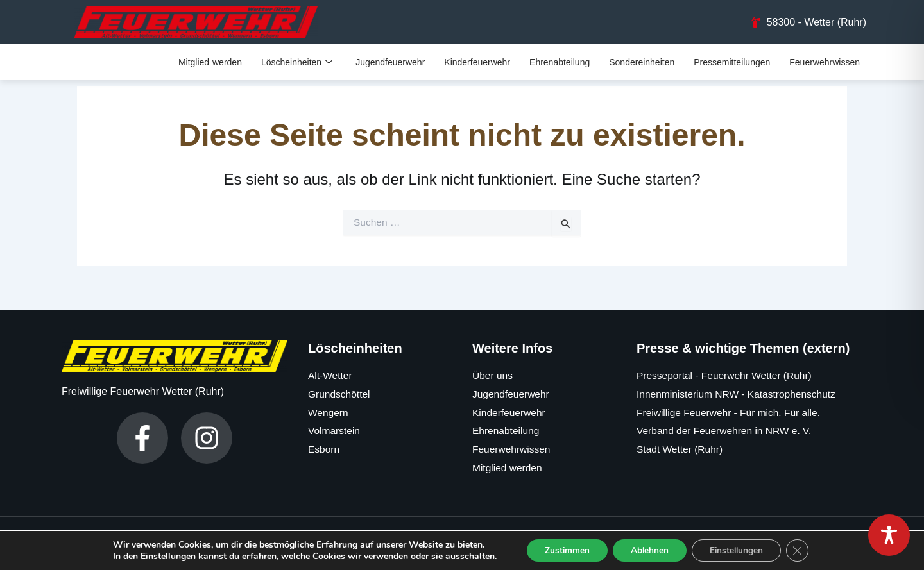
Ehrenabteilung (560, 63)
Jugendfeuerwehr (390, 63)
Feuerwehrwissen (825, 63)
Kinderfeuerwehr (477, 63)
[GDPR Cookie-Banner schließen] (803, 550)
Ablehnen (649, 550)
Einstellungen (162, 556)
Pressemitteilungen (732, 63)
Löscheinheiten (297, 63)
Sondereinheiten (642, 63)
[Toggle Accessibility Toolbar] (889, 535)
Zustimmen (563, 550)
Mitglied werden (210, 63)
